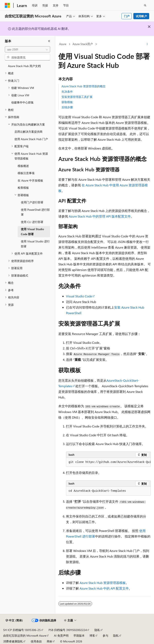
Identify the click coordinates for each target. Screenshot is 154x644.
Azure (63, 44)
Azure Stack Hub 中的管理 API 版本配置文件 (100, 216)
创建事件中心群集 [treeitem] (22, 102)
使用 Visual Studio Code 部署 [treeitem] (32, 232)
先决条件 (67, 92)
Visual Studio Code (79, 296)
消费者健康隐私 (13, 641)
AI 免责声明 (61, 635)
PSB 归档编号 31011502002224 (68, 630)
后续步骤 (67, 107)
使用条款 (36, 641)
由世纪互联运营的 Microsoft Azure (25, 635)
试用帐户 (141, 16)
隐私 (97, 630)
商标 (50, 641)
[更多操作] (147, 44)
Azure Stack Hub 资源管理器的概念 (84, 86)
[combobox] (27, 49)
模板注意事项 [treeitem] (26, 173)
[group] (108, 462)
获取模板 (67, 102)
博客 (92, 635)
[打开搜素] (145, 5)
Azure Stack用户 (83, 44)
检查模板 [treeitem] (23, 188)
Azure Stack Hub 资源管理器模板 (103, 583)
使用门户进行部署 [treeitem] (32, 202)
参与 (105, 635)
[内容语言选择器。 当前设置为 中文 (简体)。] (14, 620)
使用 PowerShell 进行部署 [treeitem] (35, 212)
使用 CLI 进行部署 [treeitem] (32, 222)
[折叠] (49, 41)
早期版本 (79, 635)
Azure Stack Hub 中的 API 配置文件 (104, 588)
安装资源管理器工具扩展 (77, 97)
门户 (127, 16)
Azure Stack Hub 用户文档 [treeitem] (24, 66)
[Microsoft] (7, 5)
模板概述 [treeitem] (23, 166)
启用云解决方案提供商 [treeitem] (28, 132)
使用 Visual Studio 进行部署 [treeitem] (35, 244)
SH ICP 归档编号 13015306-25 (22, 630)
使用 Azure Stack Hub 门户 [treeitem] (31, 139)
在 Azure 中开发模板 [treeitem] (30, 180)
